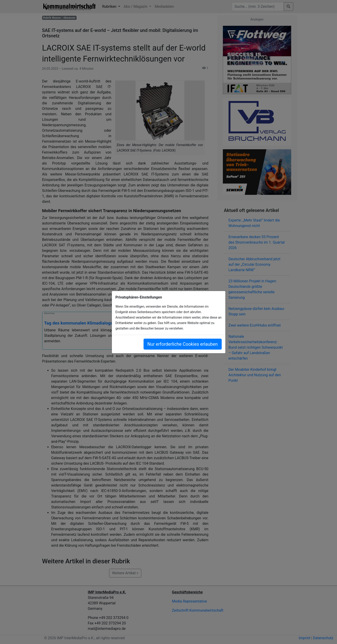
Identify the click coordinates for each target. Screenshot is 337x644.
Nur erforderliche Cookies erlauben (183, 344)
